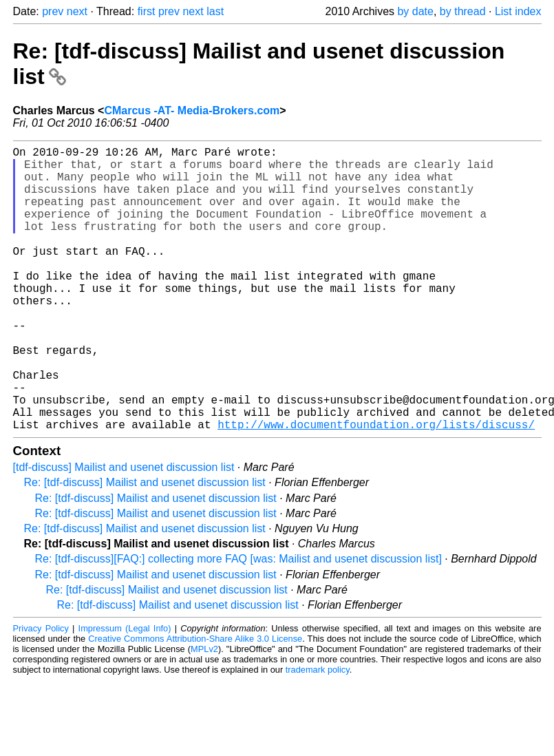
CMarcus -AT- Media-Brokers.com (192, 111)
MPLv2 (204, 712)
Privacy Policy (41, 692)
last (215, 11)
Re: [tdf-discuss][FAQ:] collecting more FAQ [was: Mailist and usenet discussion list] (238, 622)
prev (53, 11)
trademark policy (318, 733)
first (147, 11)
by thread (463, 11)
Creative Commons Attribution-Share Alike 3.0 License (195, 702)
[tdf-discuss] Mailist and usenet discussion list (124, 531)
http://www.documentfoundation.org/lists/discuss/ (376, 487)
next (77, 11)
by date (415, 11)
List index (518, 11)
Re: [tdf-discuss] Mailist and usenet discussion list (145, 546)
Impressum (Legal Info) (125, 692)
